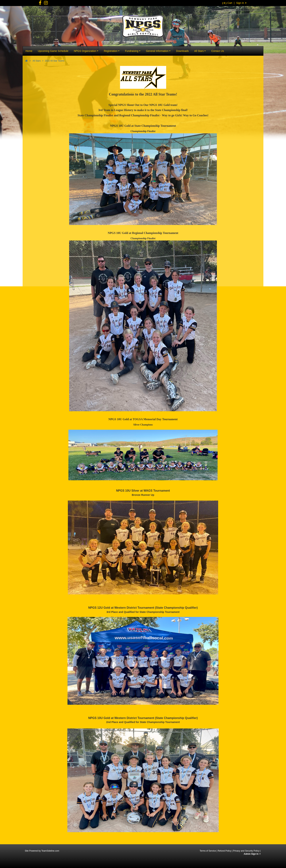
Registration (112, 51)
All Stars (200, 51)
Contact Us (218, 51)
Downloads (182, 51)
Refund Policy (225, 851)
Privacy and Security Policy (246, 851)
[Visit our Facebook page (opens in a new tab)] (40, 4)
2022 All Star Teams (55, 61)
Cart (227, 3)
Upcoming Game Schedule (53, 51)
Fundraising (133, 51)
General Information (158, 51)
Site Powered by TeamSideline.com (42, 851)
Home (29, 51)
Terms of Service (208, 851)
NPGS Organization (86, 51)
